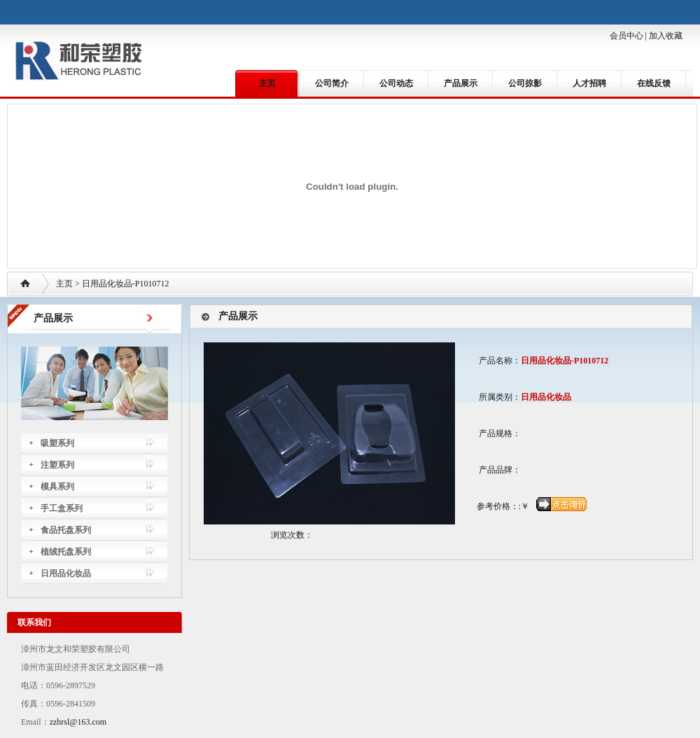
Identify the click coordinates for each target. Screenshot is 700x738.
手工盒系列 (62, 508)
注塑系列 (57, 465)
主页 (267, 83)
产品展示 (461, 83)
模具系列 (57, 487)
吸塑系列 (57, 443)
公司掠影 (525, 83)
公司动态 (396, 83)
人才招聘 (589, 83)
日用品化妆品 (66, 573)
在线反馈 (654, 83)
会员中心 (626, 36)
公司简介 (332, 83)
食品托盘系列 (66, 530)
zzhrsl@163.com (78, 722)
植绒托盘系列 (66, 552)
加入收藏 (666, 36)
